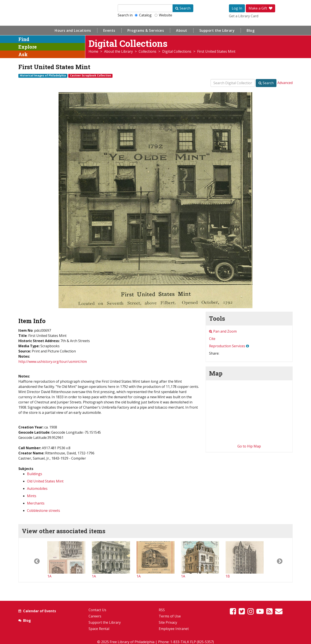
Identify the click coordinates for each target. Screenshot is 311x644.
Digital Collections (177, 51)
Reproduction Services (227, 346)
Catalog (143, 15)
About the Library (118, 51)
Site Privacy (168, 622)
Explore (28, 47)
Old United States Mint (45, 481)
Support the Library (217, 30)
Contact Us (97, 610)
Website (163, 15)
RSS (162, 610)
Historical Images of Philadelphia (43, 76)
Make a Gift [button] (260, 8)
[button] (33, 560)
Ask (23, 54)
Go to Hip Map (249, 446)
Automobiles (37, 489)
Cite (212, 339)
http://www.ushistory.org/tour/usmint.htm (53, 362)
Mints (32, 496)
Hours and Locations (73, 30)
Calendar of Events (40, 611)
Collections (148, 51)
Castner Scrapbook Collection (90, 76)
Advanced (285, 83)
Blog (251, 30)
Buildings (35, 474)
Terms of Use (170, 616)
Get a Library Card (244, 16)
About (182, 30)
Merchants (36, 503)
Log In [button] (237, 8)
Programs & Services (146, 30)
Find (24, 39)
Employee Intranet (174, 629)
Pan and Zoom (223, 331)
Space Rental (99, 629)
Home (93, 51)
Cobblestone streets (44, 511)
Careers (95, 616)
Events (109, 30)
